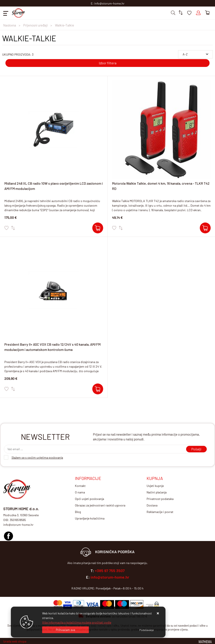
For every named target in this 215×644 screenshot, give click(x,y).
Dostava (152, 505)
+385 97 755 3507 (110, 571)
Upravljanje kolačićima (90, 518)
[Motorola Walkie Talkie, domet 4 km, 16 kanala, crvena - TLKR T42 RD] (205, 228)
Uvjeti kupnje (155, 486)
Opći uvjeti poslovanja (89, 499)
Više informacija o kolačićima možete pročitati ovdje (77, 622)
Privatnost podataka (160, 499)
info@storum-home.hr (110, 577)
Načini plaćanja (157, 492)
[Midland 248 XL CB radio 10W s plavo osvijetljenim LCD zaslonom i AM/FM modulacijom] (98, 228)
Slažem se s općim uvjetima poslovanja (37, 457)
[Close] (65, 630)
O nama (80, 492)
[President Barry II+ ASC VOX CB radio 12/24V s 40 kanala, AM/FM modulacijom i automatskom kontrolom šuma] (98, 389)
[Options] (147, 630)
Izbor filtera (108, 63)
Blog (78, 512)
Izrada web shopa (15, 641)
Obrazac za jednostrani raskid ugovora (100, 505)
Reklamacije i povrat (160, 512)
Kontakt (80, 486)
